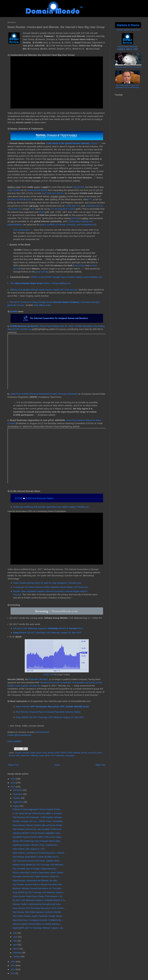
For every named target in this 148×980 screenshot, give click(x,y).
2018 (13, 783)
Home (57, 765)
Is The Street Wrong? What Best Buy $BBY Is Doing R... (38, 813)
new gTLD (92, 753)
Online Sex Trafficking (29, 756)
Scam (41, 756)
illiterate (77, 753)
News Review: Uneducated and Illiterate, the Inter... (36, 881)
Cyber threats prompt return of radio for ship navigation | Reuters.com (47, 583)
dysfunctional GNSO (37, 190)
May (15, 941)
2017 (13, 787)
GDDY (57, 753)
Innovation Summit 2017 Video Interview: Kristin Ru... (36, 876)
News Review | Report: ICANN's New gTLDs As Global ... (38, 825)
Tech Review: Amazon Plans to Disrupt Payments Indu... (38, 884)
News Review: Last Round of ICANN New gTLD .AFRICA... (39, 853)
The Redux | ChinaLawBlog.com (40, 283)
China (44, 753)
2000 (41, 212)
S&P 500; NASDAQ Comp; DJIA (128, 30)
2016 (13, 962)
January (17, 957)
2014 (13, 969)
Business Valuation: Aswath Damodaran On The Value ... (38, 888)
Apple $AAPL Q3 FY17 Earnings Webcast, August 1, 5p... (38, 928)
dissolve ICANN (15, 199)
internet (84, 753)
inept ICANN (14, 190)
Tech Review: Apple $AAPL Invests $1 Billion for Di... (36, 857)
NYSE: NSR (49, 674)
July (15, 933)
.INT (32, 209)
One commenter (21, 230)
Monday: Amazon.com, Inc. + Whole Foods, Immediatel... (38, 821)
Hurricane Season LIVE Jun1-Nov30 (128, 67)
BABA (33, 753)
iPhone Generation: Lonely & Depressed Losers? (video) (38, 873)
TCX (52, 756)
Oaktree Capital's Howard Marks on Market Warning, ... (37, 924)
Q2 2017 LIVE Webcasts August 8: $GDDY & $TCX (48, 628)
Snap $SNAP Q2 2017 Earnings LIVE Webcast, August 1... (39, 892)
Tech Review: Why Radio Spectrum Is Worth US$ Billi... (37, 912)
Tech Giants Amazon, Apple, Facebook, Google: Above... (38, 916)
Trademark (60, 756)
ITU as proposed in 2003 (63, 209)
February (17, 953)
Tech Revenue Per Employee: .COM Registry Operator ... (38, 817)
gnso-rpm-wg (42, 272)
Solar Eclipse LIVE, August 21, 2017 (29, 849)
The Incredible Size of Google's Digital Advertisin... (35, 869)
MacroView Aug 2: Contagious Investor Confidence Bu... (38, 920)
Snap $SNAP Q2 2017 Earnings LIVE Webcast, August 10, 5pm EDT (50, 717)
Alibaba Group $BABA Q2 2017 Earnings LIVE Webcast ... (39, 865)
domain (51, 753)
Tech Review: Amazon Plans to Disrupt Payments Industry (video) (48, 712)
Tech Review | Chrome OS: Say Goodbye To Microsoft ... (38, 829)
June (15, 937)
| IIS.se (72, 143)
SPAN (47, 756)
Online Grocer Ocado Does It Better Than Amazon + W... (38, 896)
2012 (28, 199)
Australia (26, 753)
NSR (18, 756)
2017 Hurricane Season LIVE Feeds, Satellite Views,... (37, 861)
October (17, 798)
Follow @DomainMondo (19, 735)
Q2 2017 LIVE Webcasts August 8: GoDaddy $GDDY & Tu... (40, 900)
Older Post (100, 765)
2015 (13, 966)
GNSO (75, 218)
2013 (13, 973)
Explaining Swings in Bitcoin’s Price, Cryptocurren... (36, 845)
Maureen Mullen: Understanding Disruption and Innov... (37, 904)
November (18, 794)
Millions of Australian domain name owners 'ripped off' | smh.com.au (44, 290)
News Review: (52, 706)
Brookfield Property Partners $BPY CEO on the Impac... (38, 837)
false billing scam (42, 305)
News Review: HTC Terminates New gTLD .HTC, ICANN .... (39, 908)
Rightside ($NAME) (39, 679)
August (16, 806)
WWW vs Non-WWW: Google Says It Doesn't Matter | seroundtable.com (66, 277)
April (15, 945)
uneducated (70, 756)
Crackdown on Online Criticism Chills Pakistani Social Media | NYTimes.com (51, 587)
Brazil (39, 753)
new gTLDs (79, 187)
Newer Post (13, 765)
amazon (18, 753)
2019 (13, 779)
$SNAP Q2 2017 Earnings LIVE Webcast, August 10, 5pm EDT (47, 633)
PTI (90, 199)
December (18, 790)
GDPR (63, 753)
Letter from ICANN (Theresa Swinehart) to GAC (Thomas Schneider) (44, 394)
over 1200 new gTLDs (53, 193)
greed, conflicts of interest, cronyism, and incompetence (67, 224)
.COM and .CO (73, 206)
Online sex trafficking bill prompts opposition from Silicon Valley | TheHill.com (51, 507)
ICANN (14, 311)
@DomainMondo (42, 732)
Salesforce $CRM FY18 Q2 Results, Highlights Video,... (37, 833)
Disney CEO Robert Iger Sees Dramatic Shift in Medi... (37, 841)
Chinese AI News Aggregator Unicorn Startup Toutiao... (37, 809)
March (16, 949)
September (18, 802)
